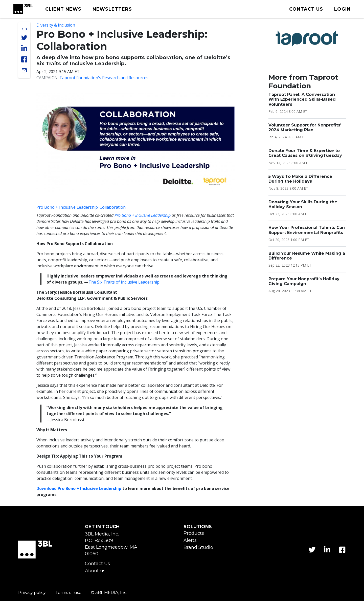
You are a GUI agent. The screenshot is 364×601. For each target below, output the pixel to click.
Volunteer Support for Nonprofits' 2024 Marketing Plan (305, 127)
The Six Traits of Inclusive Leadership (124, 282)
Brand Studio (198, 548)
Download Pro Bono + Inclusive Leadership (79, 488)
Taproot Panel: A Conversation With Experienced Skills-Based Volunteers (302, 99)
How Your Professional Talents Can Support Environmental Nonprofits (307, 230)
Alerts (190, 540)
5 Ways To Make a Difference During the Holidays (300, 179)
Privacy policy (32, 593)
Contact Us (97, 564)
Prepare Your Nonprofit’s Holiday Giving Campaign (304, 281)
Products (194, 533)
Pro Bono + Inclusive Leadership (143, 215)
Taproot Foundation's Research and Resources (104, 78)
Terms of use (68, 593)
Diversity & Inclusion (56, 25)
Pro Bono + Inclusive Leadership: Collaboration (81, 207)
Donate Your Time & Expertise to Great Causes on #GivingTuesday (305, 153)
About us (95, 571)
